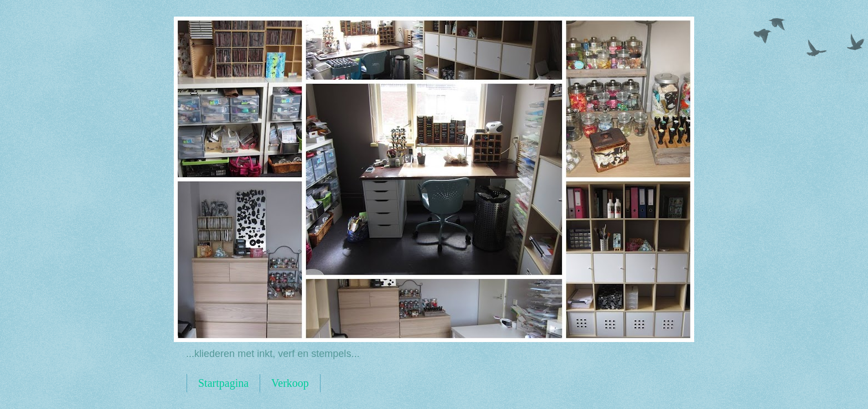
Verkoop (290, 383)
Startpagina (223, 383)
